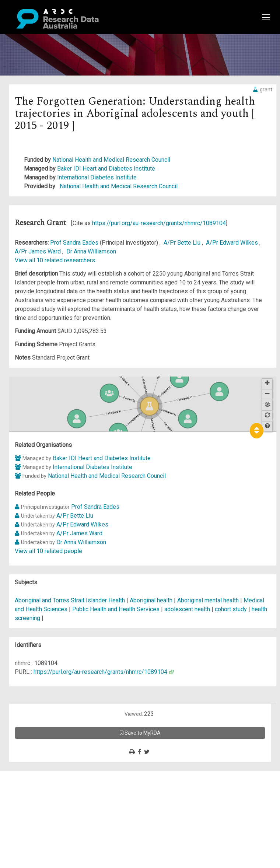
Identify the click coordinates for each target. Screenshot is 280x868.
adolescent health (187, 609)
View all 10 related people (48, 551)
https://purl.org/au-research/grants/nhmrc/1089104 (159, 223)
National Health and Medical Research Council (111, 160)
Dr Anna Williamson (91, 251)
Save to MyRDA (140, 733)
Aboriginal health (151, 600)
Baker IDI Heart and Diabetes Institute (106, 169)
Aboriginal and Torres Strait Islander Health (71, 600)
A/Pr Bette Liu (183, 243)
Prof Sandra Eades (75, 243)
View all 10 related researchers (55, 260)
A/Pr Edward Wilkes (233, 243)
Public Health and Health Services (117, 609)
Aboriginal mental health (208, 600)
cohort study (231, 609)
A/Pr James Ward (38, 251)
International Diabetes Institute (97, 177)
